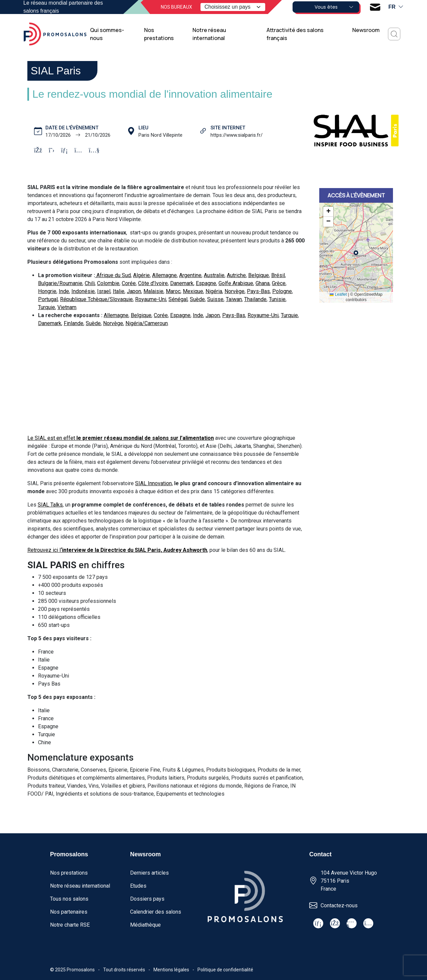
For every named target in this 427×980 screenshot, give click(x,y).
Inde (64, 291)
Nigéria (214, 291)
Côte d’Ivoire (153, 283)
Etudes (138, 886)
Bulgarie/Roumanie (60, 283)
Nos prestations (159, 34)
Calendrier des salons (156, 912)
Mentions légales (171, 970)
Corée (129, 283)
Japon (134, 291)
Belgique (259, 275)
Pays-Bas (258, 291)
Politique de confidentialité (225, 970)
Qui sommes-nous (107, 34)
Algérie (141, 275)
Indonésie (83, 291)
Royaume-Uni (151, 299)
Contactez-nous (339, 905)
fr (396, 7)
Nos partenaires (69, 912)
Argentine (190, 275)
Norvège (235, 291)
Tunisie (277, 299)
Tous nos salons (69, 899)
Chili (90, 283)
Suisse (215, 299)
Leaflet (338, 294)
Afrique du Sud (113, 275)
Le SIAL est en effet (121, 438)
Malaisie (153, 291)
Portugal (48, 299)
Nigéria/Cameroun (147, 323)
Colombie (108, 283)
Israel (104, 291)
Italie (119, 291)
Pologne (282, 291)
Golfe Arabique (236, 283)
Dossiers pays (147, 899)
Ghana (263, 283)
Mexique (193, 291)
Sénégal (178, 299)
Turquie (47, 307)
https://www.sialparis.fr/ (237, 135)
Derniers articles (149, 873)
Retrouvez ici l (117, 550)
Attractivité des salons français (295, 34)
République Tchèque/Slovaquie (96, 299)
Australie (214, 275)
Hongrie (47, 291)
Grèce (279, 283)
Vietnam (67, 307)
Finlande (74, 323)
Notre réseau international (209, 34)
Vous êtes (334, 7)
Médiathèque (145, 925)
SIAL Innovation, (154, 483)
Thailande (255, 299)
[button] (328, 212)
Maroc (173, 291)
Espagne (206, 283)
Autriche (236, 275)
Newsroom (366, 30)
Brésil (278, 275)
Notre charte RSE (70, 925)
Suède (197, 299)
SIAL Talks (50, 505)
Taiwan (234, 299)
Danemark (182, 283)
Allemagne (164, 275)
